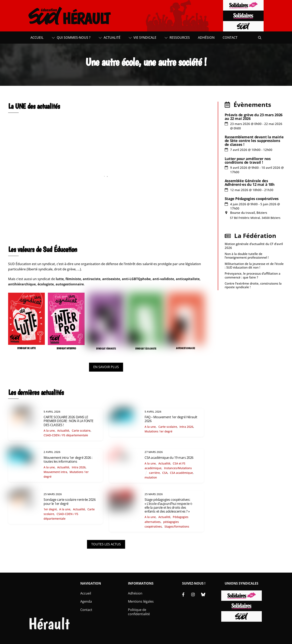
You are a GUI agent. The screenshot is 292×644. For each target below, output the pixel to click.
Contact (230, 38)
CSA (165, 473)
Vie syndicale (143, 38)
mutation (151, 477)
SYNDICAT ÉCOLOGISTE (146, 349)
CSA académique (181, 473)
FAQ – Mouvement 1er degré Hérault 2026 (171, 419)
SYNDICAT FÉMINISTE (106, 349)
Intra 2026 (186, 427)
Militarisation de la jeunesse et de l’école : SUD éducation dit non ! (254, 266)
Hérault (49, 624)
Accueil (37, 38)
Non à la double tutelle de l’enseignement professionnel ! (247, 256)
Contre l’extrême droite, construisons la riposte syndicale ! (253, 285)
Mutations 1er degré (158, 431)
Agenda (86, 601)
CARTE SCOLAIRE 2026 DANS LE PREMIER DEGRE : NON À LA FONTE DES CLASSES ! (69, 421)
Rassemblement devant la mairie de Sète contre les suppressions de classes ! (254, 141)
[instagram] (193, 594)
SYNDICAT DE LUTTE (26, 348)
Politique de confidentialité (139, 612)
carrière (154, 473)
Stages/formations (177, 526)
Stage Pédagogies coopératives (252, 199)
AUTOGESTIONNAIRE (186, 348)
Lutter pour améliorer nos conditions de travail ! (248, 160)
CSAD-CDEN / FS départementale (66, 435)
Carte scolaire (81, 431)
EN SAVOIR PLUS (106, 367)
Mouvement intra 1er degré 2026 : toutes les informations (68, 460)
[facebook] (183, 594)
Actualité (109, 38)
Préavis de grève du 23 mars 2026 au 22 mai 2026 (254, 117)
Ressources (177, 38)
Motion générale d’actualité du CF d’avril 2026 (254, 246)
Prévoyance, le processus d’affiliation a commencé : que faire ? (253, 275)
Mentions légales (141, 601)
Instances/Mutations (178, 468)
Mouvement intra (55, 472)
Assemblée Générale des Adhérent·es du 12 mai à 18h (250, 183)
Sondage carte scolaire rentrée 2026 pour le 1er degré (70, 502)
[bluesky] (203, 594)
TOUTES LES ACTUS (106, 544)
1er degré (50, 509)
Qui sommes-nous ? (71, 38)
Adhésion (206, 38)
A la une (49, 431)
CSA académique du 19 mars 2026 (169, 458)
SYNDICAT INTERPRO (66, 348)
